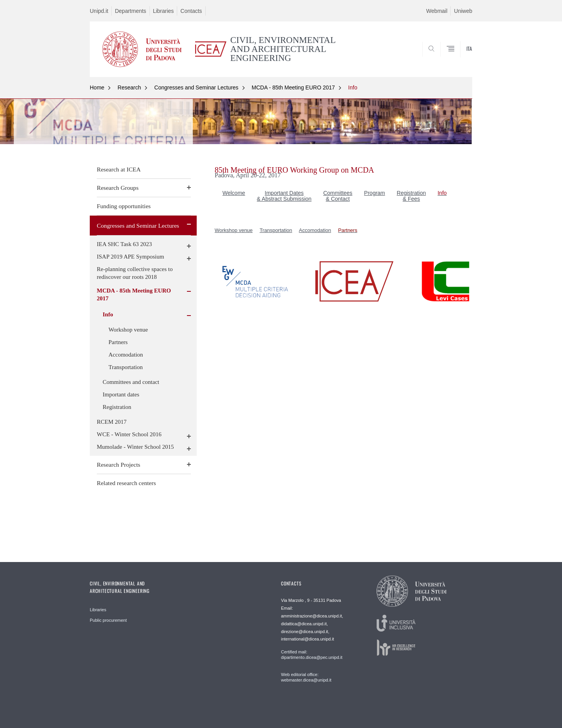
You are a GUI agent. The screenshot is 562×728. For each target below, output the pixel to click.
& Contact (338, 199)
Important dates (121, 394)
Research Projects (118, 465)
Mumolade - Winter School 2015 (135, 447)
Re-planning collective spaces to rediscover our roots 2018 (135, 273)
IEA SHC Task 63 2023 (124, 244)
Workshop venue (128, 330)
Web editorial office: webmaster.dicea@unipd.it (306, 677)
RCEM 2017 (112, 422)
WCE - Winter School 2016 (129, 434)
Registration (117, 407)
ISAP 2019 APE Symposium (130, 257)
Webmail (437, 11)
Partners (118, 342)
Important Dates (284, 193)
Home (97, 87)
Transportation (126, 367)
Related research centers (126, 483)
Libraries (164, 11)
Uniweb (463, 11)
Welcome (234, 193)
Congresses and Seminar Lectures (196, 87)
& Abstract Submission (284, 199)
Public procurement (108, 620)
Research (129, 87)
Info (353, 87)
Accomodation (126, 355)
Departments (130, 11)
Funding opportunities (124, 206)
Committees (338, 193)
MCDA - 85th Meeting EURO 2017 (293, 87)
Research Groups (118, 188)
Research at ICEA (119, 169)
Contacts (191, 11)
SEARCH (459, 58)
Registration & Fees (412, 196)
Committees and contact (131, 382)
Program (375, 193)
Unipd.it (99, 11)
